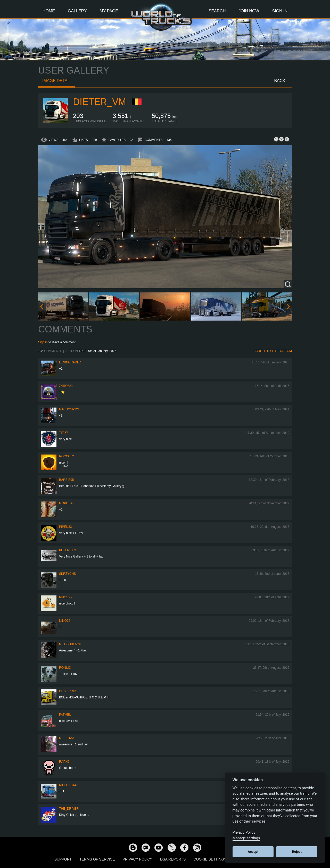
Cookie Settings (210, 859)
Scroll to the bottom (273, 351)
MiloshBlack (70, 644)
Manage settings (246, 838)
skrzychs (67, 574)
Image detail (57, 81)
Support (63, 859)
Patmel (65, 715)
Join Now (249, 11)
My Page (109, 11)
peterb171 (68, 550)
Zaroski (66, 386)
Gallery (77, 11)
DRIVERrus (68, 691)
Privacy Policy (138, 859)
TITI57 (64, 433)
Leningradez (70, 362)
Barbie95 (66, 480)
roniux (65, 668)
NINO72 (65, 621)
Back (280, 81)
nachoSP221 (69, 409)
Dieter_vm (100, 102)
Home (49, 11)
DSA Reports (173, 859)
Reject (297, 852)
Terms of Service (97, 859)
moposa (66, 503)
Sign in (43, 342)
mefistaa (67, 738)
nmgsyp (66, 597)
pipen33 (65, 527)
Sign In (280, 11)
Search (217, 11)
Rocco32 (67, 456)
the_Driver (69, 809)
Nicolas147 (68, 785)
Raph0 (64, 762)
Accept (253, 852)
